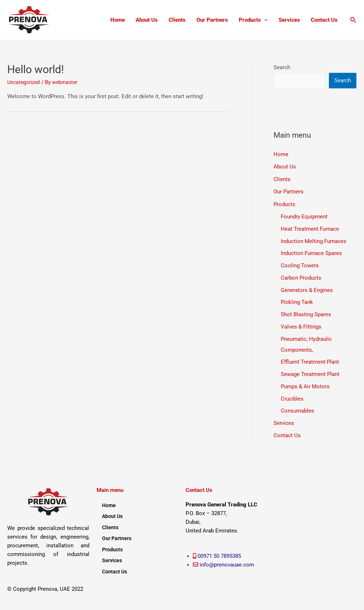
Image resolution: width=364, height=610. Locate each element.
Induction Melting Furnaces (314, 240)
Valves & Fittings (301, 326)
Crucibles (292, 398)
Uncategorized (25, 82)
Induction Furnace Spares (311, 252)
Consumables (297, 410)
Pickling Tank (297, 301)
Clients (177, 20)
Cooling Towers (300, 264)
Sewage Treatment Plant (310, 373)
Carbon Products (301, 277)
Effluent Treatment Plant (310, 361)
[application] (264, 20)
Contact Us (324, 20)
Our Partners (212, 20)
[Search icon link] (354, 20)
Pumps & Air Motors (305, 385)
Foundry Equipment (304, 216)
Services (289, 20)
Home (118, 20)
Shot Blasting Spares (306, 313)
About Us (147, 20)
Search (282, 67)
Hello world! (36, 69)
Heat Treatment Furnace (310, 228)
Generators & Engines (307, 289)
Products (253, 20)
